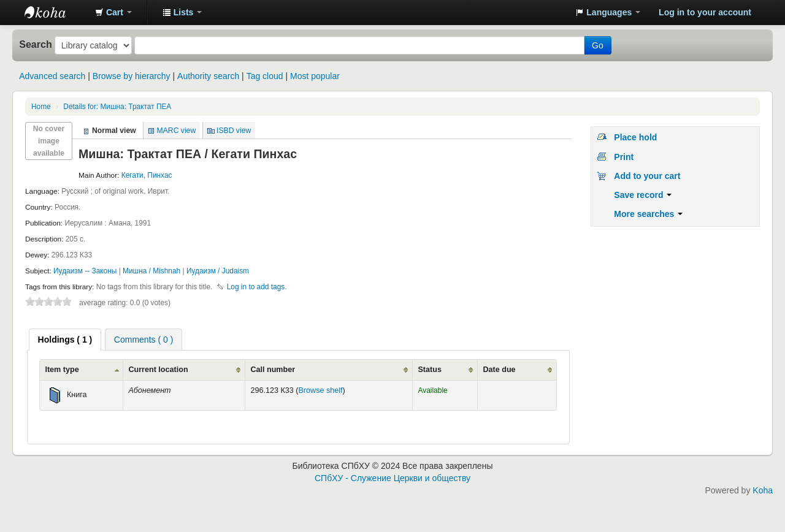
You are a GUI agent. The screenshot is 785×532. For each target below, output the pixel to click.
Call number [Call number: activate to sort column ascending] (273, 370)
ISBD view (234, 131)
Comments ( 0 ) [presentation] (144, 340)
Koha (763, 490)
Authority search (208, 76)
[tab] (65, 340)
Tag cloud (265, 76)
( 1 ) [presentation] (65, 340)
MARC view (177, 131)
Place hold (635, 137)
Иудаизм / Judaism (218, 271)
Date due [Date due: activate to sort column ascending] (499, 370)
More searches (648, 214)
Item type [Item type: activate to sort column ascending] (62, 370)
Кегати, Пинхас (147, 175)
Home (41, 107)
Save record (643, 195)
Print (624, 157)
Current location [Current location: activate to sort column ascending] (158, 370)
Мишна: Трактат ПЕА (117, 107)
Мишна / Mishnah (152, 271)
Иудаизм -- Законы (86, 271)
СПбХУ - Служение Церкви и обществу (392, 478)
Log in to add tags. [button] (257, 287)
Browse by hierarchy (132, 76)
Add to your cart (647, 176)
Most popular (315, 76)
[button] (113, 12)
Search (36, 44)
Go (598, 45)
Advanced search (52, 76)
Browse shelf (320, 390)
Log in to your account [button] (705, 12)
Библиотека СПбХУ (55, 12)
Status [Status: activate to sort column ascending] (430, 370)
